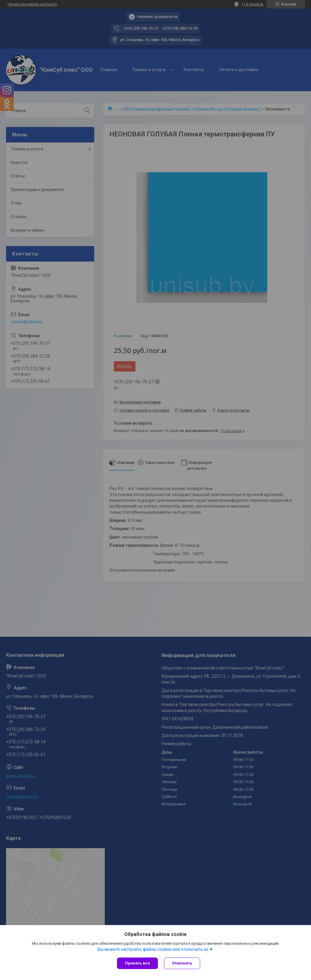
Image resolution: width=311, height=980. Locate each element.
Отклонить (182, 963)
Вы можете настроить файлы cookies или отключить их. (154, 949)
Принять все (137, 963)
